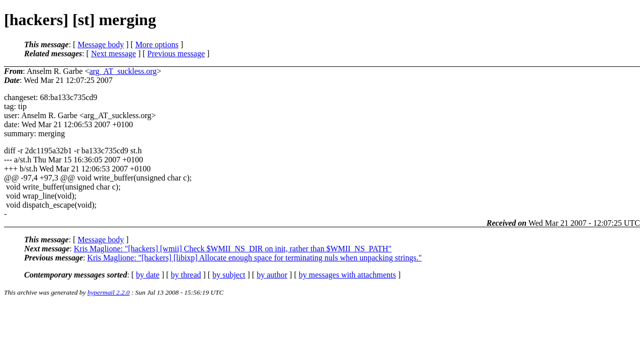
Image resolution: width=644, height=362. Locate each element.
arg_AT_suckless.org (123, 71)
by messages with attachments (347, 275)
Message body (101, 44)
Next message (113, 54)
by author (272, 275)
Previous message (176, 54)
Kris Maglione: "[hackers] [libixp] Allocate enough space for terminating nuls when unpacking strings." (254, 258)
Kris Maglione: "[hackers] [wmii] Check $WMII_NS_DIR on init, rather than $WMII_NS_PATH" (233, 249)
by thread (186, 275)
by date (148, 275)
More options (157, 44)
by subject (229, 275)
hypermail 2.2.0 (109, 292)
